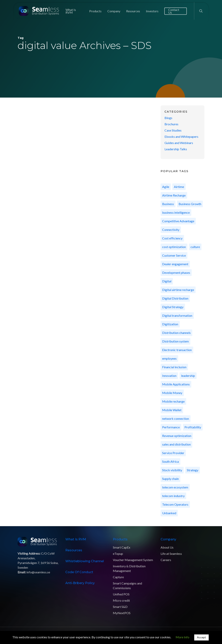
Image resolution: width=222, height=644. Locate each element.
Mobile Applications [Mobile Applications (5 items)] (176, 384)
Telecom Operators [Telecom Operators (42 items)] (175, 504)
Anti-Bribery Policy (80, 583)
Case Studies (173, 130)
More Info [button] (182, 637)
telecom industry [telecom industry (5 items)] (173, 496)
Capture (118, 577)
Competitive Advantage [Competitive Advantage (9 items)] (178, 221)
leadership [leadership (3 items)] (188, 376)
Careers (166, 560)
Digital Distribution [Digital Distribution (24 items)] (175, 298)
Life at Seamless (171, 554)
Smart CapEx (122, 547)
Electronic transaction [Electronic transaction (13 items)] (177, 350)
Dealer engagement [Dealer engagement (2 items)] (175, 264)
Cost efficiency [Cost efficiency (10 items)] (172, 238)
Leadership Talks (176, 149)
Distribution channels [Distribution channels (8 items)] (176, 333)
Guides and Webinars (179, 143)
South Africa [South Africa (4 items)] (170, 461)
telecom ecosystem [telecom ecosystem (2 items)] (175, 487)
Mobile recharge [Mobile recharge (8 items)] (173, 401)
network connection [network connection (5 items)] (176, 419)
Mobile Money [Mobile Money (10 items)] (172, 393)
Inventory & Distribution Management (129, 568)
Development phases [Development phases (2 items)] (176, 273)
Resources (74, 550)
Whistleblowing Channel (85, 561)
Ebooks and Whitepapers (181, 137)
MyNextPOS (122, 613)
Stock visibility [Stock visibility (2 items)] (172, 470)
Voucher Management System (133, 560)
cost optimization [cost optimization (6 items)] (174, 247)
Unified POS (121, 594)
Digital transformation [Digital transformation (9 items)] (177, 315)
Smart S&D (120, 607)
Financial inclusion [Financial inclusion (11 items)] (174, 367)
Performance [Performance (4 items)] (171, 427)
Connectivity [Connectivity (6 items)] (171, 230)
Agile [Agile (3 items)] (166, 187)
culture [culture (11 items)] (195, 247)
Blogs (168, 118)
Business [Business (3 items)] (168, 204)
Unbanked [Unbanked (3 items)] (169, 513)
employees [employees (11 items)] (169, 358)
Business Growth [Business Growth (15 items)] (190, 204)
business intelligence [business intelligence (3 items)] (176, 212)
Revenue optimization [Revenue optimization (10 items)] (177, 436)
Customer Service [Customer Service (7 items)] (174, 255)
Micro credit (121, 600)
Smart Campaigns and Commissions (127, 586)
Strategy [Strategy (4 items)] (193, 470)
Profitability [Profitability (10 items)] (193, 427)
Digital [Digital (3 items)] (167, 281)
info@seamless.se (38, 572)
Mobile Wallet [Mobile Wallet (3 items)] (172, 410)
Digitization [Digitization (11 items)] (170, 324)
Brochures (171, 124)
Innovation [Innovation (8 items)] (169, 376)
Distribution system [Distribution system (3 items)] (175, 341)
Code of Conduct (79, 572)
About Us (167, 547)
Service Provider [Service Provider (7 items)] (173, 453)
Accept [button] (201, 637)
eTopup (118, 554)
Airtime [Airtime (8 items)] (179, 187)
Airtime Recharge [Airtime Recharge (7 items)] (174, 195)
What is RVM (76, 539)
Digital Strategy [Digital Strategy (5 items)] (173, 307)
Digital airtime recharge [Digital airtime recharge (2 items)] (178, 290)
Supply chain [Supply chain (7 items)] (170, 479)
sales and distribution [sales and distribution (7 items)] (176, 444)
